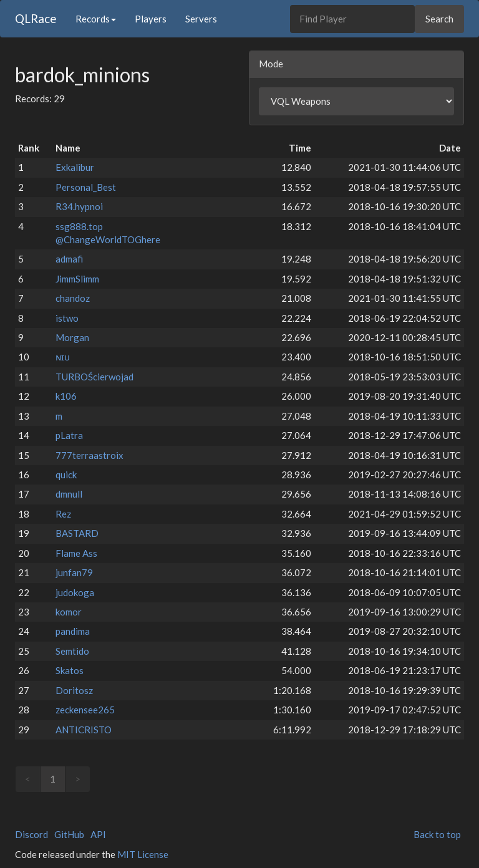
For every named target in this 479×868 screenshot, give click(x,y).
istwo (67, 318)
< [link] (28, 779)
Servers (201, 19)
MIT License (143, 854)
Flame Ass (76, 553)
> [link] (78, 779)
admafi (69, 259)
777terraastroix (90, 455)
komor (69, 612)
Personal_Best (86, 187)
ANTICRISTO (84, 730)
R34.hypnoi (79, 206)
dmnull (69, 494)
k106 (66, 396)
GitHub (69, 834)
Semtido (72, 651)
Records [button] (96, 19)
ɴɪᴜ (63, 357)
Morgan (72, 337)
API (98, 834)
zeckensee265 (85, 710)
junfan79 (74, 572)
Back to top (437, 834)
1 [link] (53, 779)
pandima (73, 631)
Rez (63, 514)
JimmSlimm (77, 279)
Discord (31, 834)
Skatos (70, 670)
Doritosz (74, 690)
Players (151, 19)
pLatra (69, 435)
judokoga (75, 592)
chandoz (73, 298)
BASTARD (77, 533)
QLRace (36, 18)
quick (66, 475)
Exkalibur (75, 167)
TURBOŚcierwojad (94, 377)
